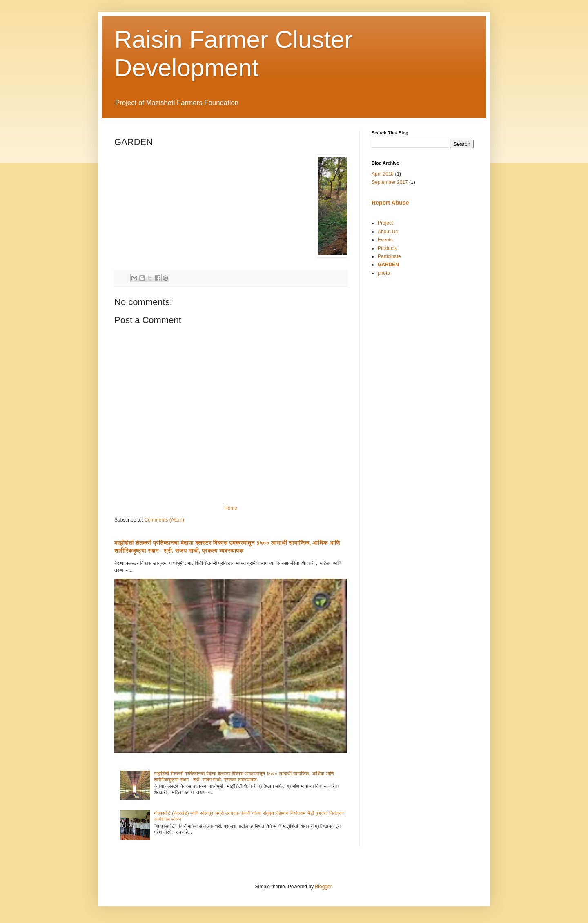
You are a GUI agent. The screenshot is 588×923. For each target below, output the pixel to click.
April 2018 (383, 174)
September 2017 (390, 182)
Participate (389, 256)
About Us (388, 232)
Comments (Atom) (164, 520)
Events (385, 240)
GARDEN (388, 265)
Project (385, 223)
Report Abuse (390, 203)
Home (231, 508)
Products (387, 248)
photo (384, 273)
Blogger (323, 887)
